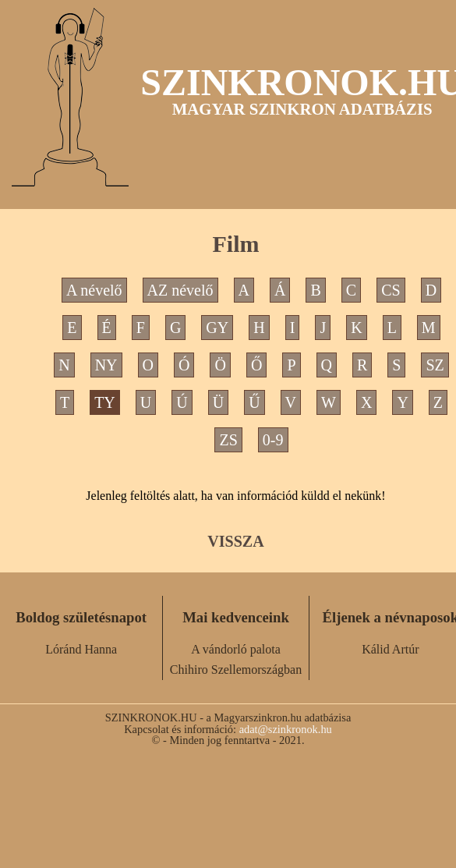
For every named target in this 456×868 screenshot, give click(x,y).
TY (105, 402)
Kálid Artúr (390, 649)
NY (106, 365)
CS (391, 290)
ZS (228, 440)
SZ (435, 365)
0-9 (273, 440)
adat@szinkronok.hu (286, 729)
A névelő (94, 290)
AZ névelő (180, 290)
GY (217, 328)
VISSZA (235, 541)
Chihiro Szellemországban (236, 670)
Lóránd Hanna (81, 649)
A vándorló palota (236, 649)
